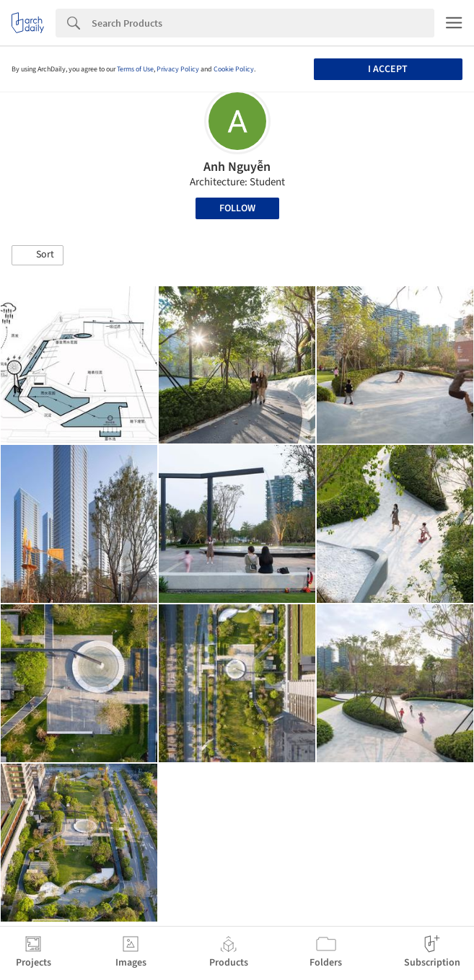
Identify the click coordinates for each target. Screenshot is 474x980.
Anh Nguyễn (237, 167)
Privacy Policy (178, 69)
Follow (237, 208)
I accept (388, 69)
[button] (38, 255)
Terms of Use (135, 69)
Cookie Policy (234, 69)
